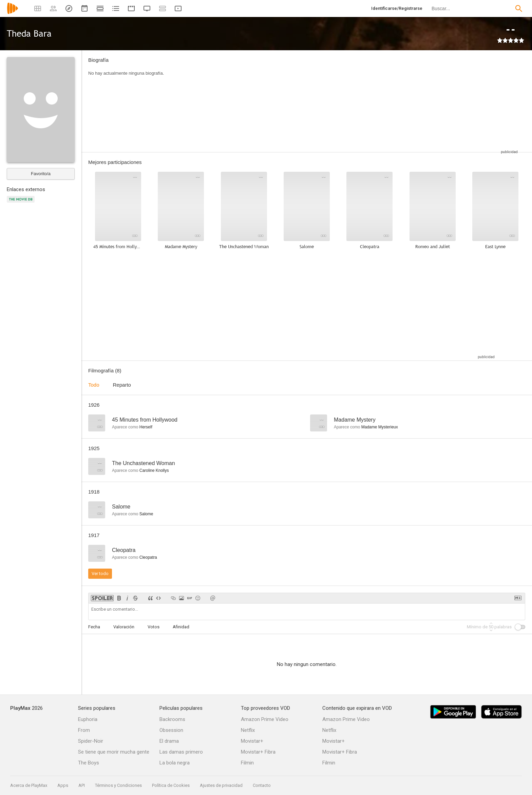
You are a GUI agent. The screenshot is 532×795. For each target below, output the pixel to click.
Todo (94, 385)
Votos (154, 627)
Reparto (122, 385)
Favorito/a (41, 174)
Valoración (124, 627)
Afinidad (181, 627)
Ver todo (100, 574)
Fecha (94, 627)
